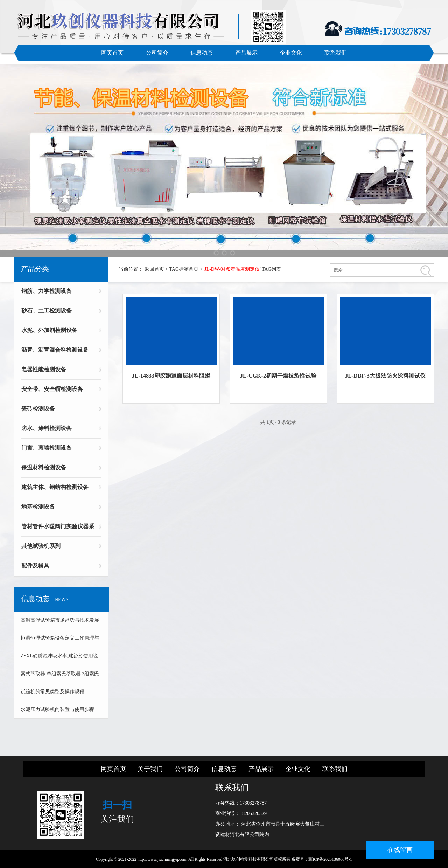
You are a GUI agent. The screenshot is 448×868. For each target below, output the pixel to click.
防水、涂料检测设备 (47, 428)
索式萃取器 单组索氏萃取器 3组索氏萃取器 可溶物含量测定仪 (60, 677)
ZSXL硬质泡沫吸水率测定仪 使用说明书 (59, 659)
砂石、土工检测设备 (47, 311)
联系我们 (336, 53)
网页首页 (112, 53)
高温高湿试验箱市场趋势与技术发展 (60, 620)
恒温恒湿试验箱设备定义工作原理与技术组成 (60, 641)
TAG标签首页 (184, 269)
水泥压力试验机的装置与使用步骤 (57, 709)
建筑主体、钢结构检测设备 (55, 487)
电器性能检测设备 (44, 369)
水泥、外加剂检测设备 (49, 330)
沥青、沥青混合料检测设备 (55, 350)
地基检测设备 (38, 507)
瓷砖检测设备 (38, 409)
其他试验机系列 (41, 546)
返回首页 (154, 269)
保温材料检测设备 (44, 467)
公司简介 (157, 53)
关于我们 (150, 769)
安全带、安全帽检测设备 (52, 389)
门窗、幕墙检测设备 (47, 448)
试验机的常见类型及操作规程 (52, 692)
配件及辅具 (35, 566)
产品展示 (246, 53)
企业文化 (291, 53)
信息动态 (202, 53)
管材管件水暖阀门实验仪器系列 (58, 529)
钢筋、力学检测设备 (47, 291)
